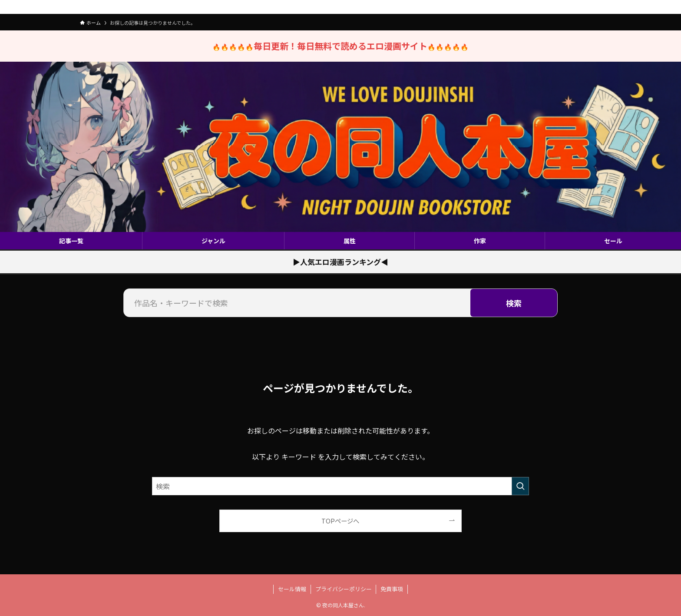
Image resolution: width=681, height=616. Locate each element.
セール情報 (292, 589)
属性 (350, 241)
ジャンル (213, 241)
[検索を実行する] (520, 486)
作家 (480, 241)
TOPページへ (340, 521)
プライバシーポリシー (344, 589)
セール (613, 241)
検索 (514, 303)
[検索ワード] (340, 486)
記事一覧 (71, 241)
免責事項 (392, 589)
